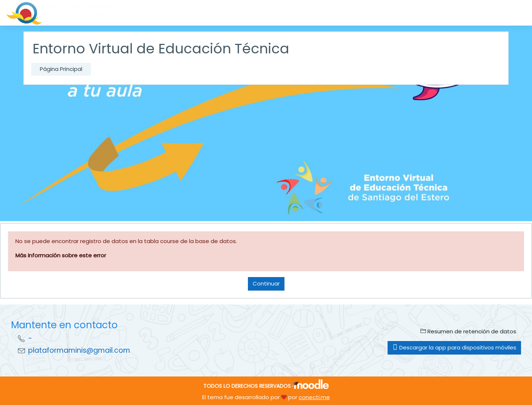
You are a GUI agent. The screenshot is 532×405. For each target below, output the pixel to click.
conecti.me (314, 397)
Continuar (266, 283)
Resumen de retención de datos (468, 331)
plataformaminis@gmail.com (79, 350)
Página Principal (61, 69)
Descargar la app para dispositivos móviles (454, 347)
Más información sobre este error (61, 255)
